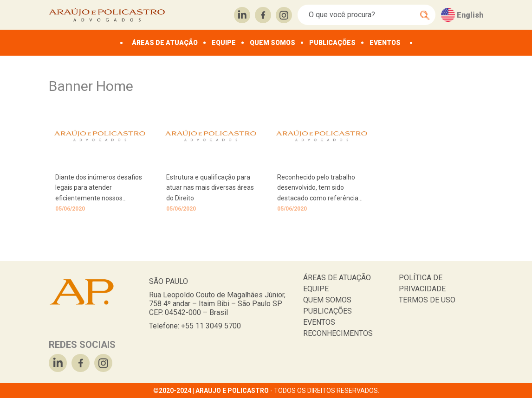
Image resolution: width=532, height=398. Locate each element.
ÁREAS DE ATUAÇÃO (165, 43)
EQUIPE (224, 43)
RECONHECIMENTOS (338, 333)
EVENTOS (385, 43)
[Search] (361, 15)
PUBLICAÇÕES (332, 43)
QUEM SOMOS (272, 43)
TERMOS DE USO (427, 300)
